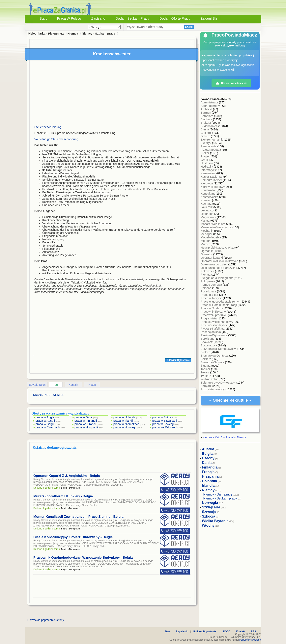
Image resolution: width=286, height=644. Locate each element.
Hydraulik (207, 166)
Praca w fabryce (212, 298)
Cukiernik (207, 133)
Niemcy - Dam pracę (218, 494)
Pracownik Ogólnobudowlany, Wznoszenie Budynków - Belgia (83, 558)
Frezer (205, 153)
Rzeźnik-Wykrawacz (214, 335)
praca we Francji (85, 424)
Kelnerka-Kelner (212, 180)
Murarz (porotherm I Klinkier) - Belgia (63, 496)
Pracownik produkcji (214, 315)
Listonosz (207, 214)
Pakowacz (208, 271)
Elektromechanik (212, 139)
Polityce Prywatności (250, 640)
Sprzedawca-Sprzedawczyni (220, 349)
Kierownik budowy (213, 187)
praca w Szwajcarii (165, 421)
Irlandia (208, 486)
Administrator (210, 102)
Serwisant (208, 339)
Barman (206, 112)
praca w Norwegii (125, 427)
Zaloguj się (209, 19)
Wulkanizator (210, 379)
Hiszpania (210, 476)
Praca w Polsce (69, 19)
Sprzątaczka (209, 345)
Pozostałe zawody (213, 389)
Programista (209, 318)
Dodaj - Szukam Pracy (132, 19)
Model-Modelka (211, 237)
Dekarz (206, 136)
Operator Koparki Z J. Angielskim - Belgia (67, 476)
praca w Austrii (45, 421)
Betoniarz (207, 116)
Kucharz (206, 204)
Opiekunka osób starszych (218, 268)
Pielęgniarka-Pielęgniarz (217, 278)
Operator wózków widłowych (220, 261)
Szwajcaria (211, 507)
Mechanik (207, 231)
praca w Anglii (45, 417)
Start (43, 19)
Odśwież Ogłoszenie (178, 360)
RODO (227, 631)
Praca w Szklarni (212, 308)
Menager (207, 234)
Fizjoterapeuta (210, 150)
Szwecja (209, 512)
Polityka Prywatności (205, 631)
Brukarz (206, 123)
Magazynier (209, 217)
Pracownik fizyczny (214, 312)
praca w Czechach (48, 427)
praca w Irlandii (123, 421)
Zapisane (98, 19)
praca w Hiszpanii (86, 427)
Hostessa (207, 163)
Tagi (56, 385)
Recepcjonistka (211, 332)
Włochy (208, 525)
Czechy (208, 458)
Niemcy (73, 33)
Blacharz (207, 119)
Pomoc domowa (212, 285)
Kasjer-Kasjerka (212, 177)
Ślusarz (206, 366)
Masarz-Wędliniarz (213, 224)
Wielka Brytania (215, 521)
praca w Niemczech (126, 424)
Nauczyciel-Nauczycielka (217, 247)
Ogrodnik (207, 251)
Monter (206, 241)
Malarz (205, 220)
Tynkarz (206, 376)
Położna (206, 288)
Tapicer (206, 369)
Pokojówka (208, 281)
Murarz (206, 244)
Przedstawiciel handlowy (217, 322)
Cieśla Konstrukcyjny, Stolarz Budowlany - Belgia (73, 537)
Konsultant (208, 193)
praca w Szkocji (163, 417)
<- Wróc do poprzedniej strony (45, 620)
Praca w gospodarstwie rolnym (221, 301)
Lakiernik (207, 207)
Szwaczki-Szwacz (213, 362)
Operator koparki (212, 258)
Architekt (207, 109)
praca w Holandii (124, 417)
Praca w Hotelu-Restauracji (219, 305)
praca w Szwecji (163, 424)
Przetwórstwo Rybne (215, 325)
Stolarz (206, 352)
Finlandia (210, 467)
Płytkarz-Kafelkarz (213, 328)
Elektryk (206, 143)
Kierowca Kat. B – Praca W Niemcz (225, 437)
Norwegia (210, 503)
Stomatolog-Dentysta (215, 355)
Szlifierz (206, 359)
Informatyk (208, 170)
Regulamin (182, 631)
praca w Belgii (45, 424)
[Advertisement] (112, 93)
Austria (208, 449)
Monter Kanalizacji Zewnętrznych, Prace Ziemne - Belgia (78, 517)
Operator (207, 254)
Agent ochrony (211, 106)
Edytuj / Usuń (37, 385)
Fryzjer (206, 156)
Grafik (205, 160)
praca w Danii (84, 417)
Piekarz (206, 274)
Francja (208, 472)
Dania (207, 463)
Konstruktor (209, 190)
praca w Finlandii (86, 421)
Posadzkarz (209, 291)
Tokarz (205, 372)
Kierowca (207, 183)
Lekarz (205, 210)
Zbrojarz (206, 386)
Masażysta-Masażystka (216, 227)
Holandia (210, 481)
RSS (254, 631)
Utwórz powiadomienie (231, 83)
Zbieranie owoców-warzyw (218, 382)
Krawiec (206, 200)
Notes (92, 385)
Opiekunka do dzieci (214, 264)
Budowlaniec (209, 126)
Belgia (207, 454)
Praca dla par (210, 295)
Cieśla (205, 129)
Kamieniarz (208, 173)
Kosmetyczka (210, 197)
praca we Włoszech (165, 427)
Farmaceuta (209, 146)
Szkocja (209, 516)
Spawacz (207, 342)
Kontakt (73, 385)
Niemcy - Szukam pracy (99, 33)
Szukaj (189, 27)
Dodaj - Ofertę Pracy (175, 19)
